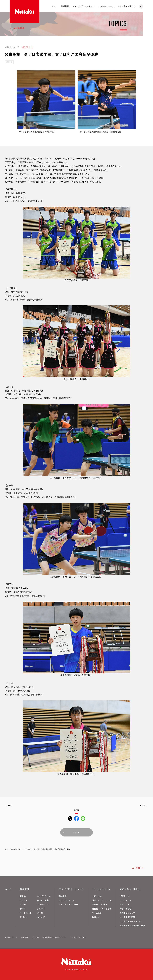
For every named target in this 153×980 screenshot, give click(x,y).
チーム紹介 (97, 913)
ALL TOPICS (19, 28)
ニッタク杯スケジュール (130, 921)
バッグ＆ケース (44, 896)
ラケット (24, 900)
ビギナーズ (125, 896)
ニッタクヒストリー (78, 937)
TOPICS (27, 849)
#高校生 (9, 62)
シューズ (41, 909)
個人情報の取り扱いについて (54, 937)
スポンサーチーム (67, 900)
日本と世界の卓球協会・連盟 (132, 926)
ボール (23, 909)
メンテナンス (43, 905)
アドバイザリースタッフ (84, 6)
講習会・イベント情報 (102, 909)
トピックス (97, 896)
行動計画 (35, 937)
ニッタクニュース (106, 6)
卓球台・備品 (43, 900)
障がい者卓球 (126, 909)
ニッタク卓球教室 (128, 917)
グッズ (40, 913)
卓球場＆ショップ (128, 913)
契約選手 (63, 896)
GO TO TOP (136, 868)
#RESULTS (27, 47)
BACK (76, 832)
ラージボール (26, 913)
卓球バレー (125, 905)
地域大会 (96, 917)
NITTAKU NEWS (15, 849)
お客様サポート (11, 937)
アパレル (24, 917)
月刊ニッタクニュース (102, 900)
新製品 (23, 896)
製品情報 (65, 6)
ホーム (55, 6)
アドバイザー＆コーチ (68, 905)
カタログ (41, 917)
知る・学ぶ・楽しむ (127, 6)
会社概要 (25, 937)
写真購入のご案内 (100, 905)
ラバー (23, 905)
